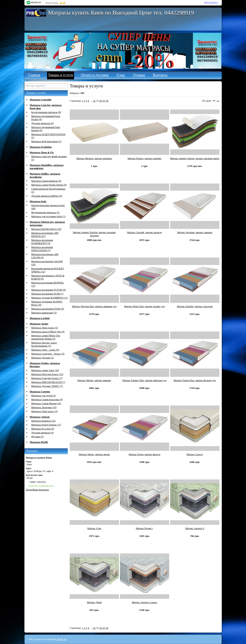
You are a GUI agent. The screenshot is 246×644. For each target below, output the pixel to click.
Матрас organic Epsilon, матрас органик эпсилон (94, 234)
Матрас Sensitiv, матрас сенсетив (195, 306)
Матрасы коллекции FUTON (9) (49, 290)
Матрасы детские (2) (43, 358)
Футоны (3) (38, 437)
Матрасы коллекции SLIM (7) (47, 294)
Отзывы (139, 75)
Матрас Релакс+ (144, 528)
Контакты (160, 75)
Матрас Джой (94, 602)
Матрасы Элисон (40, 417)
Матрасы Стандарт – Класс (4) (48, 354)
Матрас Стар (94, 528)
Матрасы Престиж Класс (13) (47, 374)
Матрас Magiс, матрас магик (94, 454)
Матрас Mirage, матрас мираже (94, 380)
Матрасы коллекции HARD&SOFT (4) (42, 242)
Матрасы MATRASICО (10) (46, 229)
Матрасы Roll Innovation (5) (46, 141)
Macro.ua (62, 639)
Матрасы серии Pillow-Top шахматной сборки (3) (46, 337)
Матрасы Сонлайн (41, 100)
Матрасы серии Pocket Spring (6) (49, 185)
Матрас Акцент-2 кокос (145, 602)
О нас (121, 75)
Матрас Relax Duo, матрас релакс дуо (144, 306)
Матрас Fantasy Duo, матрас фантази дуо (144, 380)
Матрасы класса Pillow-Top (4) (48, 332)
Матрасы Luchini (40, 318)
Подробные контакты (37, 490)
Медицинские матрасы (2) (45, 212)
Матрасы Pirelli (39, 442)
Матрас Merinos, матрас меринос (94, 158)
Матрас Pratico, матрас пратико (145, 158)
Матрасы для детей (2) (44, 395)
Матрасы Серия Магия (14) (46, 403)
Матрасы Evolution (41, 147)
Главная (34, 75)
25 (104, 101)
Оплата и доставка (95, 75)
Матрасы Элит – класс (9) (45, 350)
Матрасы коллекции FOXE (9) (48, 309)
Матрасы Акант (39, 324)
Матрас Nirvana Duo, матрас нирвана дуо (94, 306)
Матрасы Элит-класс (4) (44, 411)
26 (107, 101)
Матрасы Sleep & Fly (42, 152)
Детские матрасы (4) (42, 433)
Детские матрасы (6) (42, 123)
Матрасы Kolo (38, 201)
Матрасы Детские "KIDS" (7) (47, 386)
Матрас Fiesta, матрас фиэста (144, 454)
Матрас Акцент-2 (195, 528)
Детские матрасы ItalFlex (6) (47, 196)
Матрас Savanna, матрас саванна (195, 232)
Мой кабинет (211, 2)
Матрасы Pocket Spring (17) (46, 425)
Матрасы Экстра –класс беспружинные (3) (44, 344)
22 (94, 101)
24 (101, 101)
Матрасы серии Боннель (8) (46, 181)
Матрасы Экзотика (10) (44, 407)
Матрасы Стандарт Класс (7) (47, 378)
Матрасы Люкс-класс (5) (45, 328)
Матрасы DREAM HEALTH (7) (48, 382)
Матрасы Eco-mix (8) (43, 429)
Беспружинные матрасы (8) (46, 112)
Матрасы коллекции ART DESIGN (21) (45, 234)
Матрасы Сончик (40, 392)
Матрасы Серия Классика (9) (47, 399)
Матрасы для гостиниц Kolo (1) (48, 216)
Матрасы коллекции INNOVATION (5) (42, 249)
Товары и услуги (61, 75)
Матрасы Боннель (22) (44, 421)
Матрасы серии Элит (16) (45, 370)
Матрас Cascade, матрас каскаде (144, 232)
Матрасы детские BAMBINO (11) (50, 298)
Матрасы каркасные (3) (44, 313)
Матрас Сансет (195, 454)
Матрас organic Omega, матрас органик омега (195, 158)
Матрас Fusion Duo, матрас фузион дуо (195, 380)
